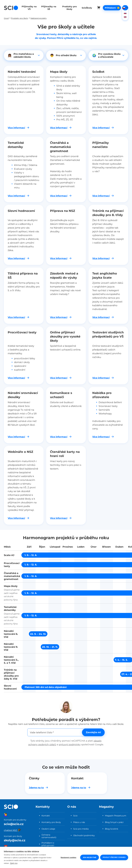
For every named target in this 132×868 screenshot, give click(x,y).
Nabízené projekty (39, 18)
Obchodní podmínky (84, 835)
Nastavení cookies (69, 857)
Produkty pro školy (68, 8)
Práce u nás (79, 822)
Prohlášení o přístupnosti (48, 844)
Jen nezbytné (90, 857)
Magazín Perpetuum (116, 816)
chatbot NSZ (13, 830)
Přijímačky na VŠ (29, 8)
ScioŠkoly (85, 8)
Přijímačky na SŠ (48, 8)
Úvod (6, 18)
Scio (75, 816)
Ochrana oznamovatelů (49, 836)
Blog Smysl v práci (114, 822)
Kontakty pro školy (51, 822)
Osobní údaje (48, 829)
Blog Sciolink (112, 829)
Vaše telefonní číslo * (42, 732)
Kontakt (46, 816)
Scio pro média (81, 829)
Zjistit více (14, 863)
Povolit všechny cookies (114, 857)
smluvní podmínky (70, 744)
